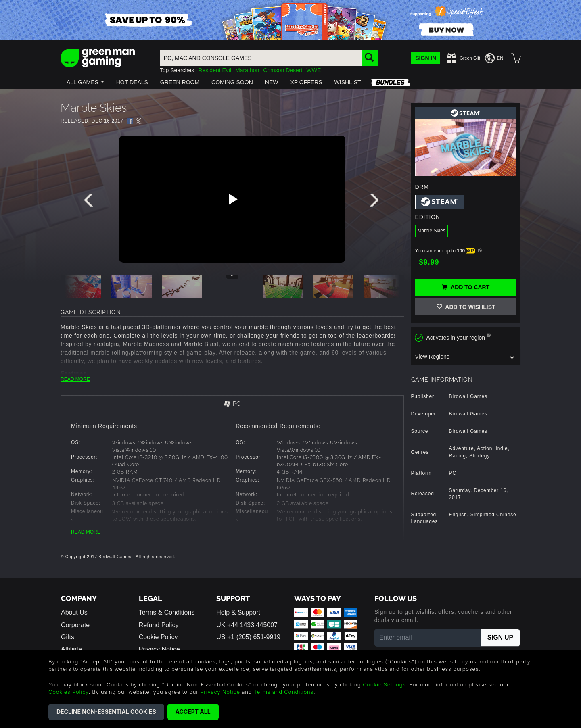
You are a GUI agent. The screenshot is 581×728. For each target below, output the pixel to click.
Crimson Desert (283, 70)
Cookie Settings (384, 684)
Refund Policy (159, 625)
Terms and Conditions (284, 692)
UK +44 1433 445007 (247, 625)
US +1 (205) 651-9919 (248, 637)
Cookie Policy (158, 637)
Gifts (68, 637)
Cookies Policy (68, 692)
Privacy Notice (220, 692)
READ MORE (75, 379)
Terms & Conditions (167, 612)
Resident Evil (215, 70)
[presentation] (90, 202)
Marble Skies (432, 231)
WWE (313, 70)
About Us (74, 612)
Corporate (75, 625)
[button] (85, 82)
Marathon (247, 70)
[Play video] (232, 199)
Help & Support (238, 612)
